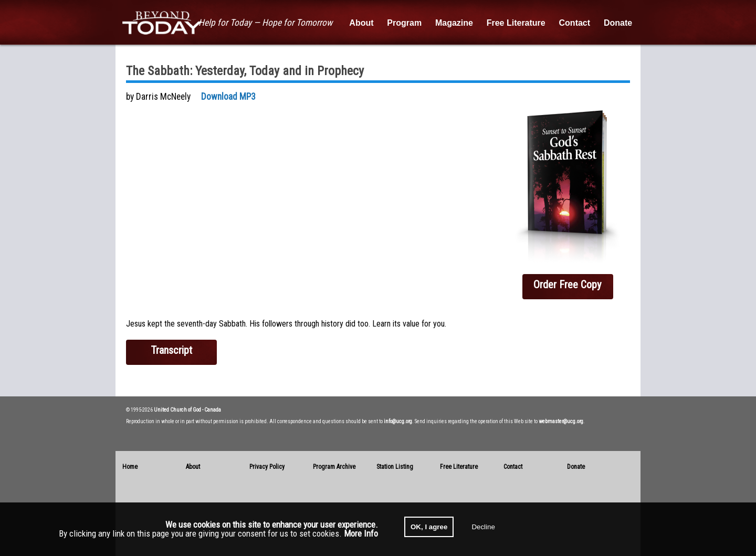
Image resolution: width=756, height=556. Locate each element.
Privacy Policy (267, 467)
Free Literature (459, 467)
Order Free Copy (568, 285)
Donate (576, 467)
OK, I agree (429, 527)
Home (130, 467)
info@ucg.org (398, 421)
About (193, 467)
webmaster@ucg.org (561, 421)
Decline (483, 527)
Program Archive (334, 467)
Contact (513, 467)
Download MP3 (228, 97)
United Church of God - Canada (187, 410)
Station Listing (395, 467)
